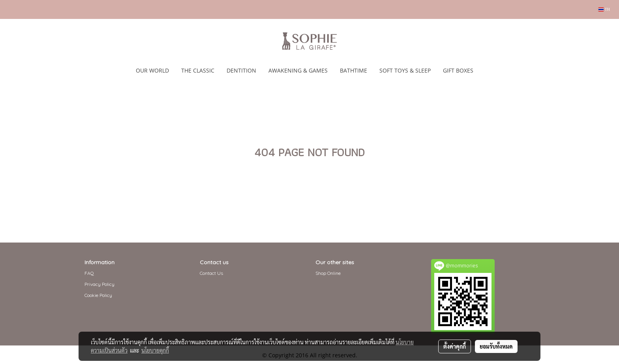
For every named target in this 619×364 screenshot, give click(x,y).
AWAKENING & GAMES (298, 70)
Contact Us (211, 273)
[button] (486, 71)
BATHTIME (354, 70)
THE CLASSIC (198, 70)
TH (604, 9)
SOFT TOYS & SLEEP (405, 70)
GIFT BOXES (458, 70)
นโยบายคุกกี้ (155, 350)
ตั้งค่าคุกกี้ (455, 346)
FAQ (89, 273)
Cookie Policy (98, 295)
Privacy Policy (99, 284)
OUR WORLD (152, 70)
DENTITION (241, 70)
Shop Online (328, 273)
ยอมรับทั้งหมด (496, 346)
